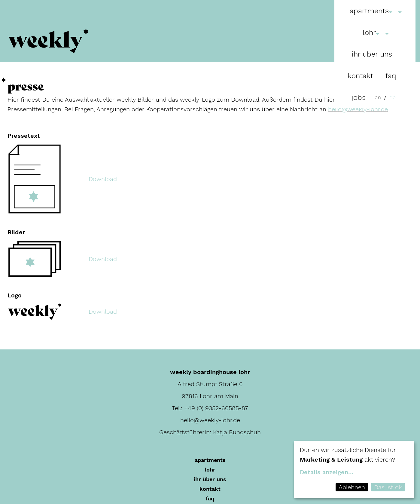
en (378, 97)
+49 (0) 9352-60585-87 (216, 408)
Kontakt (360, 76)
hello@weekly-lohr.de (358, 109)
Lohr (369, 32)
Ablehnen (352, 487)
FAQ (391, 76)
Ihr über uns (372, 54)
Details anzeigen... (327, 472)
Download (103, 179)
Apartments (369, 11)
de (393, 97)
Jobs (359, 97)
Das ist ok (388, 487)
